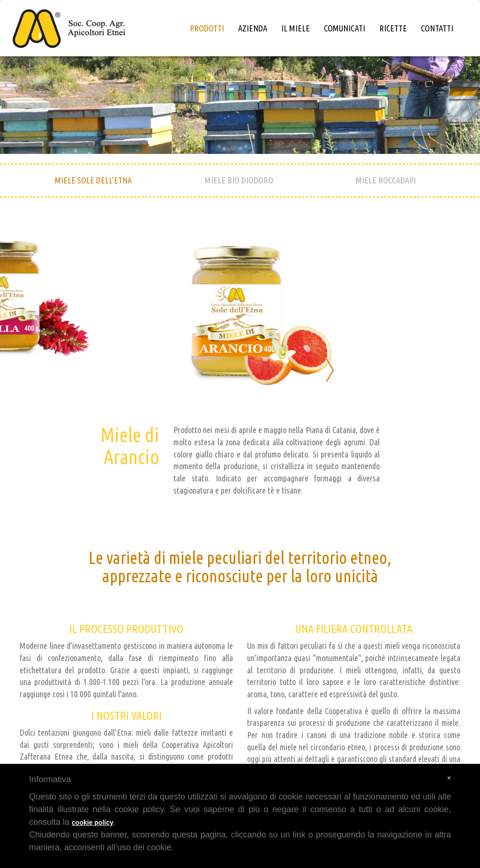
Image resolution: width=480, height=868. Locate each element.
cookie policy (93, 822)
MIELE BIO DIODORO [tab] (239, 180)
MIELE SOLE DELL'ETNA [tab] (93, 180)
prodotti (207, 28)
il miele (296, 28)
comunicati (345, 28)
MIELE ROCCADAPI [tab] (386, 180)
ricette (393, 28)
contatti (437, 28)
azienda (253, 28)
